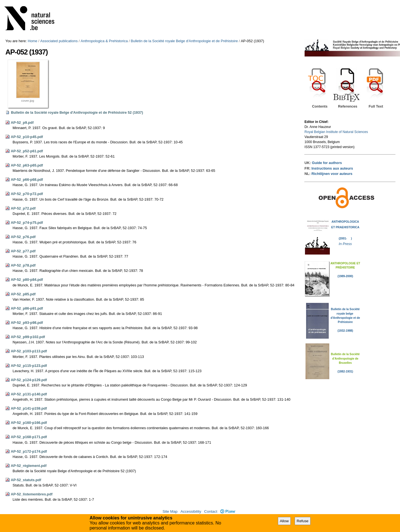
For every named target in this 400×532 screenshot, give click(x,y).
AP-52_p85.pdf (23, 294)
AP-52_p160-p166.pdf (29, 423)
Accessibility (191, 511)
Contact (211, 511)
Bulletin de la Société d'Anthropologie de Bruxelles (345, 358)
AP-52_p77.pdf (23, 251)
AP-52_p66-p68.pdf (27, 180)
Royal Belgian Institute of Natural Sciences (336, 132)
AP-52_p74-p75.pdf (27, 223)
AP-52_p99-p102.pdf (28, 337)
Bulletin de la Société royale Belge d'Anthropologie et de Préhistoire (184, 41)
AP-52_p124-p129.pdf (29, 380)
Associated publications (59, 41)
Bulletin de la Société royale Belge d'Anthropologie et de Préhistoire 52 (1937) (77, 112)
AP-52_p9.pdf (22, 123)
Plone (228, 511)
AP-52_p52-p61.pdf (27, 151)
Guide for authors (327, 163)
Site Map (170, 511)
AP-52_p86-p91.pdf (27, 308)
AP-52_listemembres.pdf (31, 494)
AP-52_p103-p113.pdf (29, 351)
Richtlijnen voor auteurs (332, 174)
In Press (345, 244)
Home (32, 41)
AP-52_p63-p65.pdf (27, 165)
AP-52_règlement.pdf (29, 466)
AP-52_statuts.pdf (26, 480)
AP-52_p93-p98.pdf (27, 323)
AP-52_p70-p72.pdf (27, 194)
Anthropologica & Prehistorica (104, 41)
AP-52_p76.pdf (23, 237)
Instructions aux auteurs (332, 168)
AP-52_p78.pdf (23, 265)
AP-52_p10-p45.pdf (27, 137)
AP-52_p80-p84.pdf (27, 280)
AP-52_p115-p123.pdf (29, 366)
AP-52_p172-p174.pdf (29, 451)
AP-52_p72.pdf (23, 208)
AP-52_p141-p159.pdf (29, 408)
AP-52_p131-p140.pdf (29, 394)
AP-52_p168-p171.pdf (29, 437)
